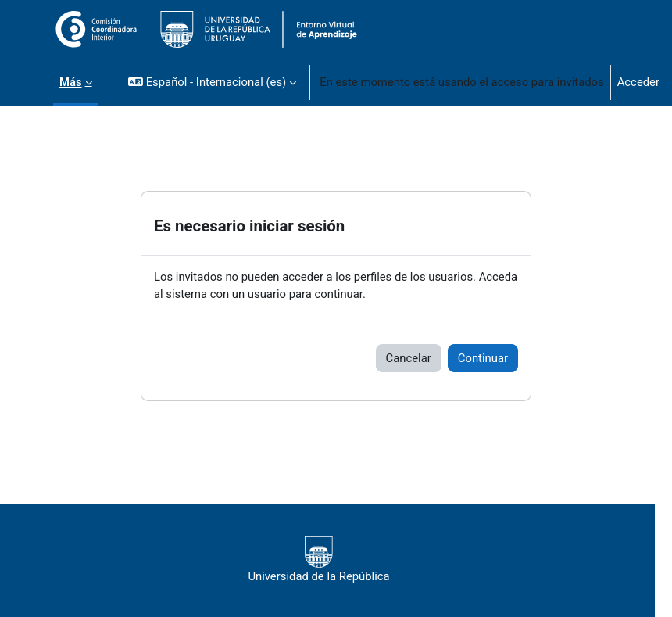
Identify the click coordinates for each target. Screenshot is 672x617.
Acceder (638, 82)
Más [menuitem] (71, 82)
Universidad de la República (318, 560)
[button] (212, 82)
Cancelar (409, 358)
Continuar (483, 358)
